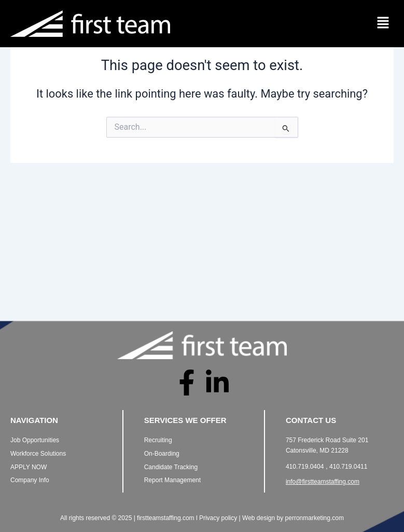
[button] (383, 23)
